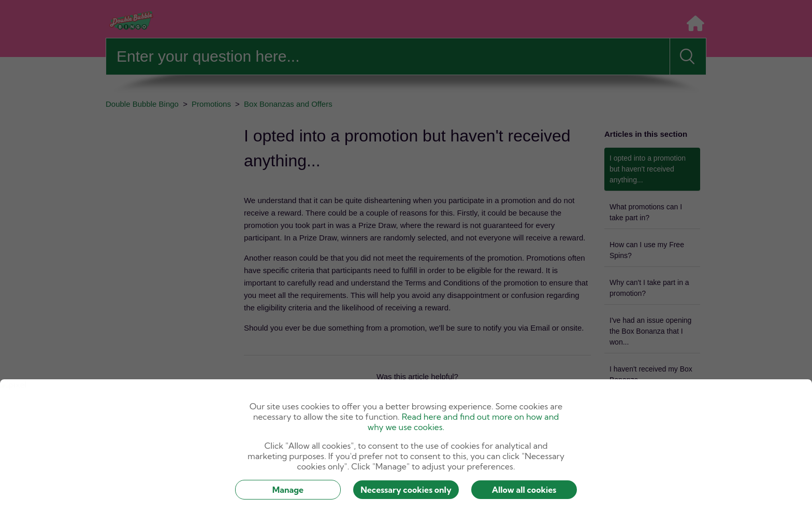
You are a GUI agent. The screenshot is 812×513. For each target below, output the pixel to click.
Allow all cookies (524, 490)
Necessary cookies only (406, 490)
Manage (288, 490)
